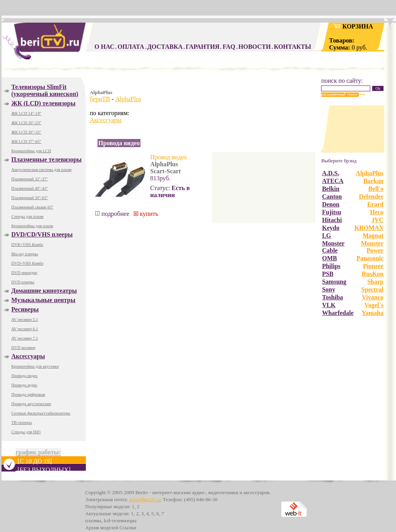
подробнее (112, 214)
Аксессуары (106, 120)
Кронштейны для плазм (32, 226)
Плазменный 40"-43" (30, 188)
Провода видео (24, 376)
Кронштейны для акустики (35, 366)
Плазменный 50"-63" (30, 198)
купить (146, 214)
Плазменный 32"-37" (30, 179)
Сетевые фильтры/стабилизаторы (41, 413)
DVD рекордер (24, 273)
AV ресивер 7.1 (25, 338)
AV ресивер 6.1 (25, 329)
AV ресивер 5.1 (25, 319)
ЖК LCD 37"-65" (26, 141)
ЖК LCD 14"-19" (26, 113)
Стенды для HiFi (26, 432)
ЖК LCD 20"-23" (26, 123)
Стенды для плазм (27, 216)
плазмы (93, 520)
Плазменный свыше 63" (32, 207)
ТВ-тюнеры (22, 423)
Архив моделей (102, 528)
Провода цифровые (28, 394)
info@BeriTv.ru (145, 499)
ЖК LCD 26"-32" (26, 132)
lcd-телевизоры (120, 520)
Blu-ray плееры (25, 254)
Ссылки (128, 528)
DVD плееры (23, 282)
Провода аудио (24, 385)
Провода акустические (31, 404)
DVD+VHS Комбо (27, 263)
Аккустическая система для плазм (41, 170)
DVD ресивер (23, 348)
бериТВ (100, 99)
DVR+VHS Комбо (27, 245)
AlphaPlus (128, 99)
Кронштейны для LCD (31, 151)
